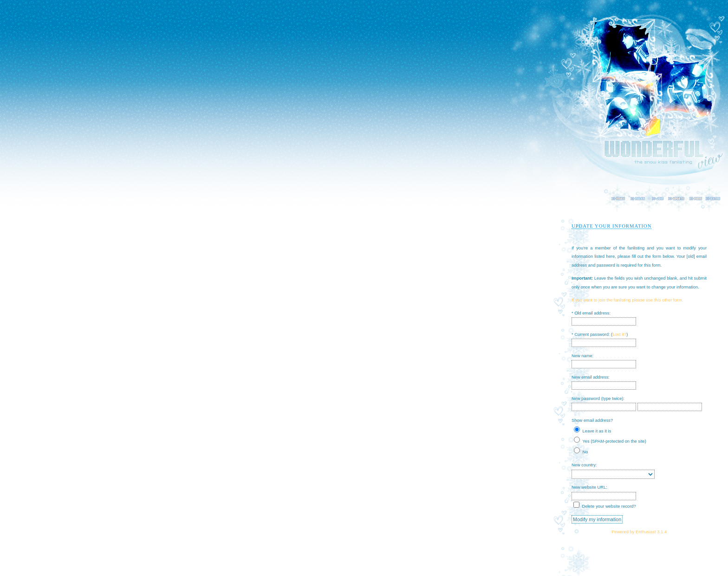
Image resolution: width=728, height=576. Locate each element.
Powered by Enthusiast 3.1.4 (639, 532)
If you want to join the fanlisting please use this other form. (627, 300)
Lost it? (619, 334)
